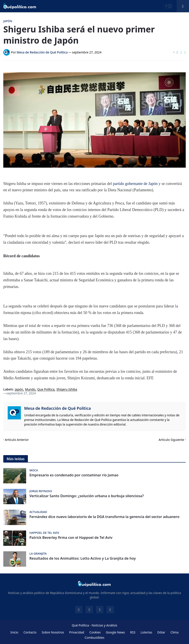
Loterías (146, 632)
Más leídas (16, 459)
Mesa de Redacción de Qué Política (58, 408)
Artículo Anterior (17, 440)
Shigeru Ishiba (67, 389)
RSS (133, 632)
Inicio (14, 632)
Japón (19, 389)
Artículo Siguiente (171, 440)
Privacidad (77, 632)
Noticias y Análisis (104, 625)
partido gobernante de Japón (135, 184)
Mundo (30, 389)
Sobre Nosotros (53, 632)
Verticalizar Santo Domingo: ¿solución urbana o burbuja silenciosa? (87, 496)
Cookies (95, 632)
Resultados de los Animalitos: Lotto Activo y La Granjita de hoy (83, 558)
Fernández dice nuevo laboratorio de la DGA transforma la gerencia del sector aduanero (104, 517)
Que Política (46, 389)
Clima (174, 632)
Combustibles (95, 638)
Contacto (30, 632)
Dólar (161, 632)
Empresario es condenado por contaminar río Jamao (74, 475)
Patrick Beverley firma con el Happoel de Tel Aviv (71, 538)
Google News (115, 632)
